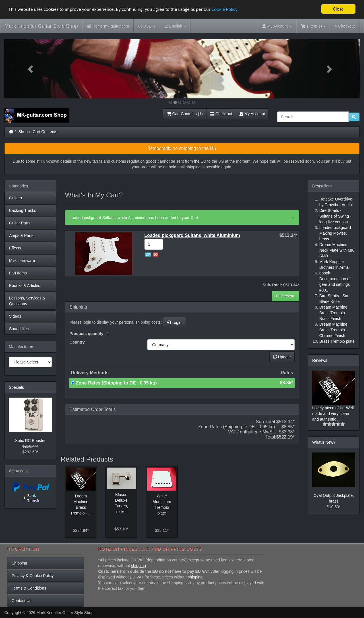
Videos (15, 316)
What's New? (324, 442)
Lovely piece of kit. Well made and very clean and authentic (333, 414)
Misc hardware (22, 261)
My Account (252, 114)
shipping (138, 566)
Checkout (345, 26)
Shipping (19, 563)
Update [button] (282, 357)
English (175, 26)
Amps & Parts (21, 235)
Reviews (320, 360)
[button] (31, 69)
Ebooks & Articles (25, 286)
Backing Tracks (23, 210)
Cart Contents (45, 132)
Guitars (15, 198)
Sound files (19, 329)
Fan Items (18, 273)
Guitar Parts (20, 223)
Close (338, 9)
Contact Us (21, 601)
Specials (16, 387)
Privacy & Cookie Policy (33, 576)
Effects (15, 248)
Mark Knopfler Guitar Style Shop (41, 26)
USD (147, 26)
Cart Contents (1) (185, 114)
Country (77, 342)
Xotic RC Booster (30, 441)
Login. (175, 323)
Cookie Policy (225, 9)
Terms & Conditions (29, 588)
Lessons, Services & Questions (27, 301)
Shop (23, 132)
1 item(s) (313, 26)
